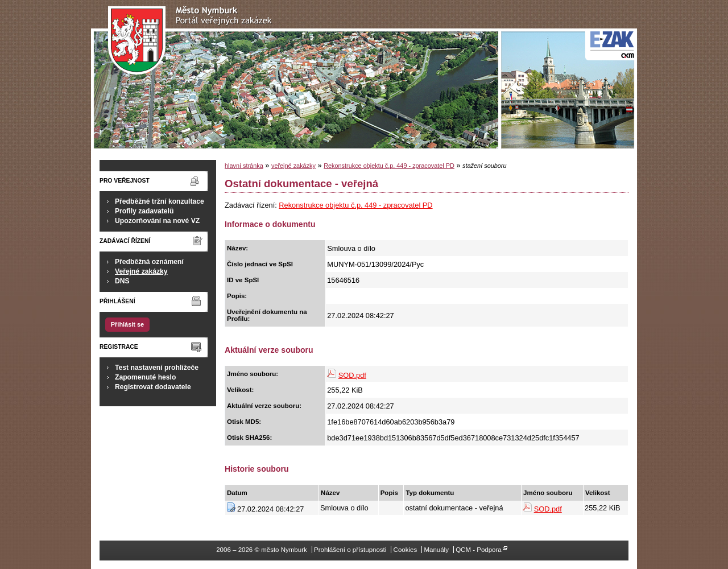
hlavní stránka (244, 166)
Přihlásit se (127, 324)
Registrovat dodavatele (153, 387)
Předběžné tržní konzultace (160, 201)
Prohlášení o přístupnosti (350, 550)
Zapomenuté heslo (145, 377)
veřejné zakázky (293, 166)
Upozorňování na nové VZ (157, 221)
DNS (122, 281)
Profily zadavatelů (144, 211)
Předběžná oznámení (149, 262)
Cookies (406, 550)
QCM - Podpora (479, 550)
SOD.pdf (352, 375)
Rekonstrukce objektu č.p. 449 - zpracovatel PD (389, 166)
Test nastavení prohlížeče (157, 368)
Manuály (436, 550)
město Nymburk (193, 41)
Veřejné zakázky (141, 271)
